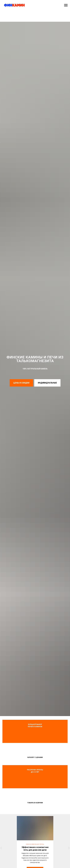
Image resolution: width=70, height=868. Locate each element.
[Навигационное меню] (66, 5)
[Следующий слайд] (69, 848)
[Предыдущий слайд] (1, 848)
